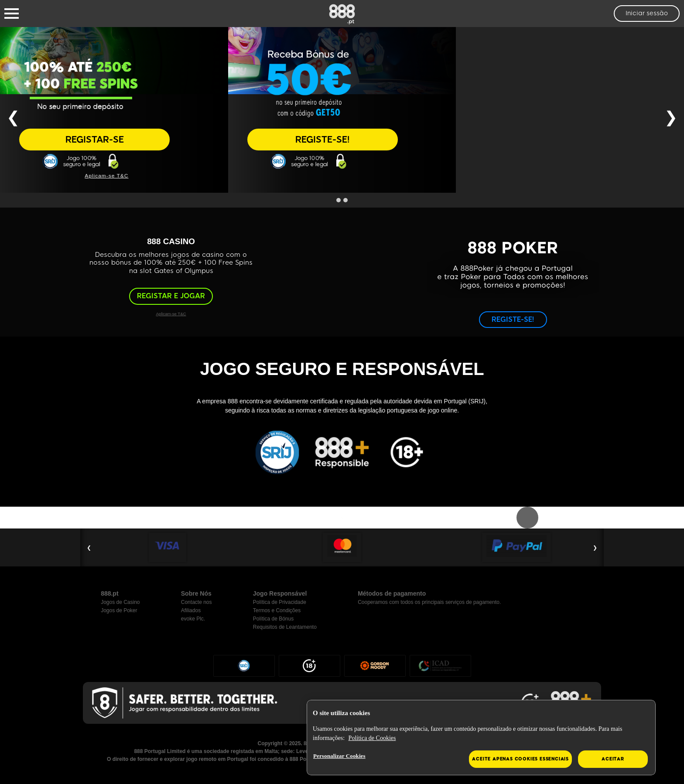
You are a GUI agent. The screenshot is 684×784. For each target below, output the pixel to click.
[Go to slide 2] (345, 200)
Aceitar (613, 759)
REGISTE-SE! (322, 140)
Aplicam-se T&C (106, 176)
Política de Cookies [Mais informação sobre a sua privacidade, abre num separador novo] (372, 738)
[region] (481, 738)
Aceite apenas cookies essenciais (520, 759)
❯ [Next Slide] (671, 117)
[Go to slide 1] (339, 200)
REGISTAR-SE (95, 140)
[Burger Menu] (12, 14)
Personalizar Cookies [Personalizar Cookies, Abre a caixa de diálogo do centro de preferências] (339, 756)
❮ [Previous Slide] (13, 117)
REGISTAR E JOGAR (171, 296)
